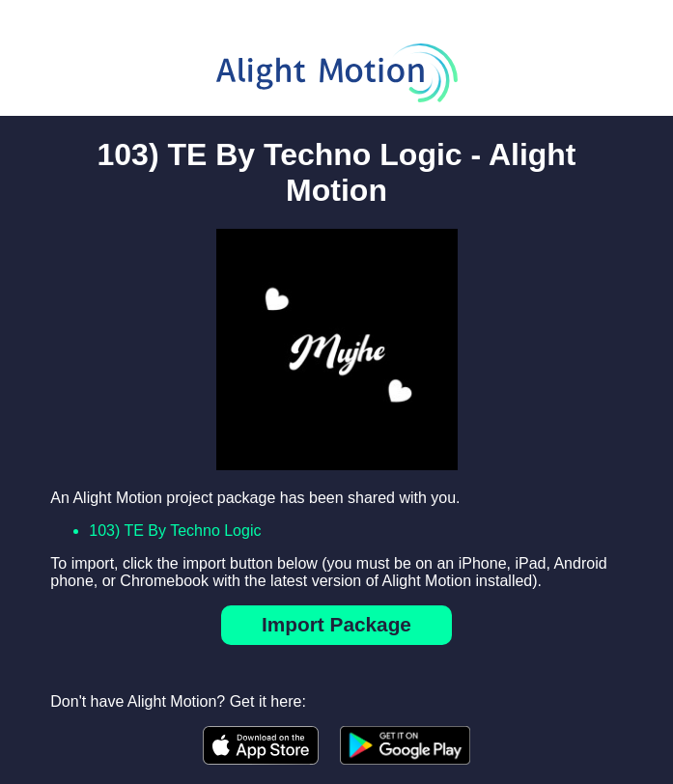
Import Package (336, 624)
